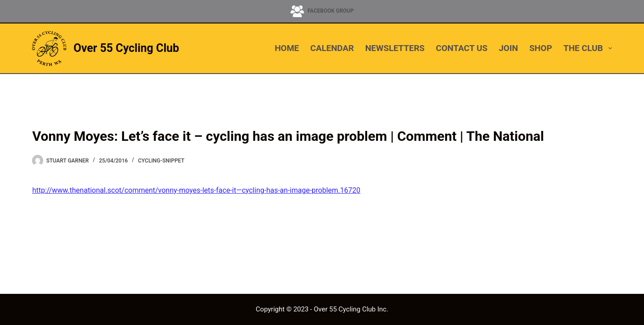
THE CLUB (587, 48)
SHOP (541, 48)
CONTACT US (462, 48)
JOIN (508, 48)
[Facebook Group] (322, 11)
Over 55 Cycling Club (126, 48)
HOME (287, 48)
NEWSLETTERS (395, 48)
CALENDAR (332, 48)
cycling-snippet (161, 161)
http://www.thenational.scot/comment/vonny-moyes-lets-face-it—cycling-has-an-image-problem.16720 (196, 190)
